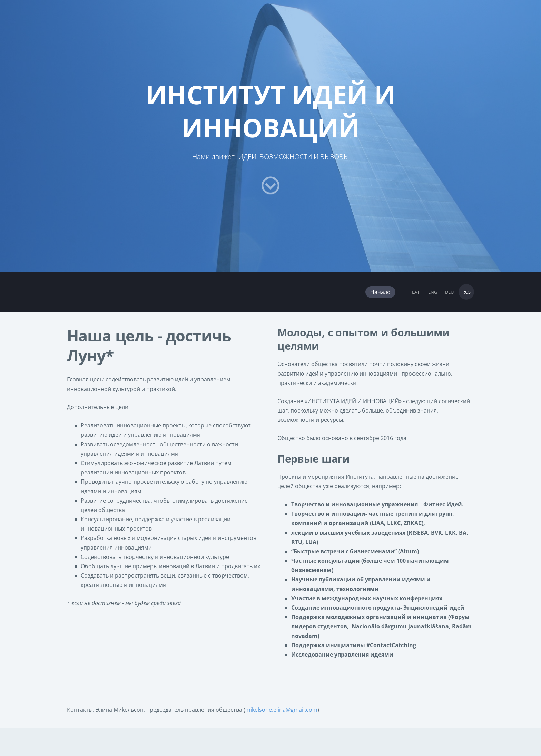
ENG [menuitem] (433, 292)
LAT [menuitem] (416, 292)
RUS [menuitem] (466, 292)
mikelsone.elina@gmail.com (281, 710)
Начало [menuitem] (380, 292)
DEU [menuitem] (449, 292)
